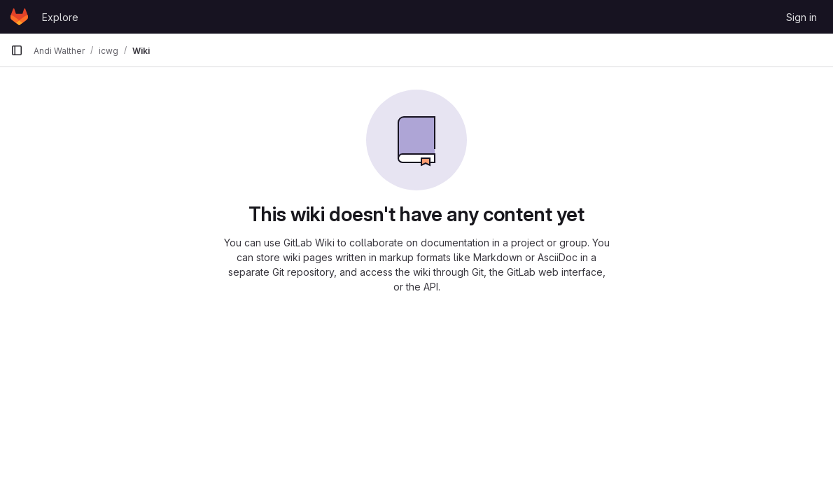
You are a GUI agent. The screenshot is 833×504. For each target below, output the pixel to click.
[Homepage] (19, 17)
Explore (60, 17)
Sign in (801, 17)
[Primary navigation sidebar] (17, 50)
